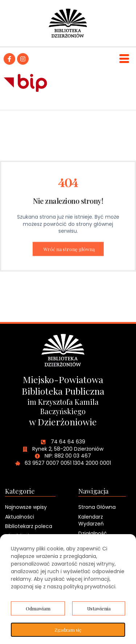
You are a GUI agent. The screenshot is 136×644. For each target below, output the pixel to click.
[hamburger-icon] (124, 59)
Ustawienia (99, 608)
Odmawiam (38, 608)
